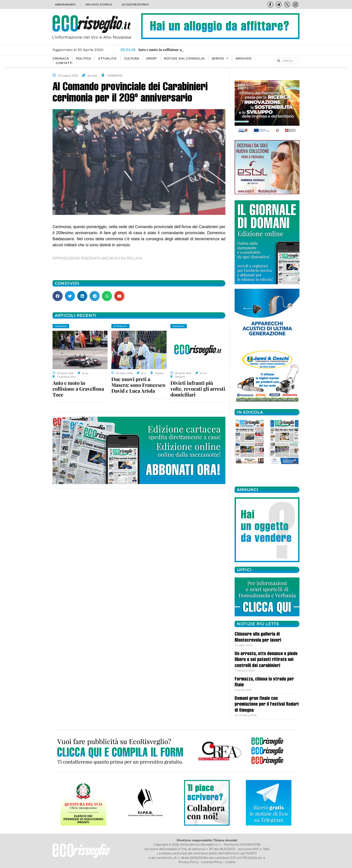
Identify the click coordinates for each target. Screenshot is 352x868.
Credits (230, 862)
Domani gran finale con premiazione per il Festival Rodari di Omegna (267, 705)
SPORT (152, 58)
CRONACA (61, 58)
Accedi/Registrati (135, 4)
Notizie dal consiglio (184, 58)
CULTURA (132, 58)
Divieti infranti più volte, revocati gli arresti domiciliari (198, 389)
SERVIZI (220, 59)
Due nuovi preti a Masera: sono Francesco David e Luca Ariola (138, 385)
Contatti (64, 63)
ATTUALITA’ (108, 58)
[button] (58, 296)
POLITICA (84, 58)
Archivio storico (98, 4)
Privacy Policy (188, 862)
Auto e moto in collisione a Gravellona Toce (78, 389)
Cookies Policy (212, 862)
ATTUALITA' (120, 326)
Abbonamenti (65, 4)
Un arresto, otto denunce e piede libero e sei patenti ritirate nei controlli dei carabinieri (266, 660)
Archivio (244, 58)
